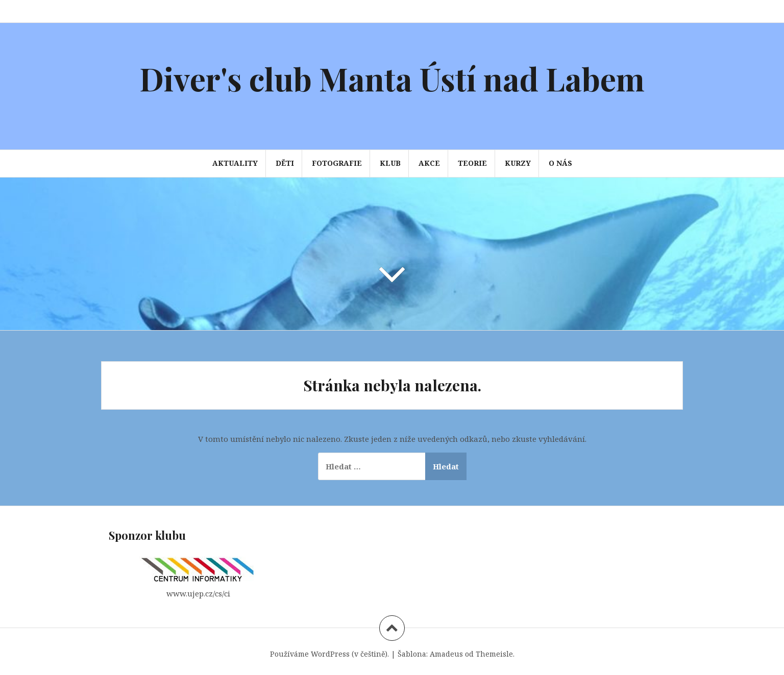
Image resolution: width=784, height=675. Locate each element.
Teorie (472, 163)
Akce (429, 163)
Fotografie (337, 163)
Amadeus (446, 654)
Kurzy (518, 163)
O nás (560, 163)
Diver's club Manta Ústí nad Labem (392, 78)
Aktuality (235, 163)
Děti (285, 163)
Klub (390, 163)
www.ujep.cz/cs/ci (198, 593)
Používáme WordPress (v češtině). (329, 654)
